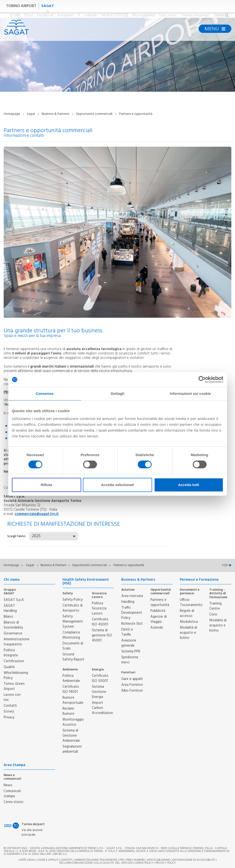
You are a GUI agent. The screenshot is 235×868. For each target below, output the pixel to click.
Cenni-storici (13, 802)
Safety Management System (73, 622)
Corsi (213, 615)
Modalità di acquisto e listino (188, 633)
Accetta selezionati (117, 485)
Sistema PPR (131, 651)
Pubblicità (158, 611)
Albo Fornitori (132, 691)
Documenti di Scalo (73, 646)
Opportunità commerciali (95, 114)
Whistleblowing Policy (16, 675)
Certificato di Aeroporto (73, 608)
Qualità (9, 667)
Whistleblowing (159, 860)
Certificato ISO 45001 (100, 622)
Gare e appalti (132, 679)
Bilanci (8, 617)
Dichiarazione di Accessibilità (194, 860)
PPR (122, 860)
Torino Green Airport (14, 686)
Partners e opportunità (160, 602)
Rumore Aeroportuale (73, 700)
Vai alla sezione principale (32, 833)
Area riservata (132, 596)
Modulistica (189, 622)
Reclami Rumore (68, 711)
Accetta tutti (189, 485)
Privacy (9, 717)
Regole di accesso (187, 613)
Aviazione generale (129, 643)
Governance (13, 633)
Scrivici (9, 712)
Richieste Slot (132, 624)
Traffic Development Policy (132, 613)
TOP (227, 565)
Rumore (139, 860)
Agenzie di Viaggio (159, 619)
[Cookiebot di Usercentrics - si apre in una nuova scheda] (202, 380)
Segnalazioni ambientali (72, 749)
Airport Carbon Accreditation (102, 708)
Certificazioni (14, 661)
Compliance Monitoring (71, 635)
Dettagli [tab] (118, 393)
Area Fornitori (132, 685)
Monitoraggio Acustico (73, 722)
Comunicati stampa (12, 794)
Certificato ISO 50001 (100, 678)
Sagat (31, 114)
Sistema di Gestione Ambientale (71, 736)
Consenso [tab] (45, 393)
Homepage (12, 114)
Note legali (28, 860)
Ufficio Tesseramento (191, 602)
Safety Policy (73, 600)
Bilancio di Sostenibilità (13, 625)
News (8, 785)
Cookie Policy (144, 863)
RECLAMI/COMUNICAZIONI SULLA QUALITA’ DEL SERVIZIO (96, 863)
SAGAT (48, 6)
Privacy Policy (166, 863)
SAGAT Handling (10, 608)
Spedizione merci (130, 660)
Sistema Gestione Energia (99, 692)
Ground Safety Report (73, 657)
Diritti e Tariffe (127, 632)
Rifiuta (47, 485)
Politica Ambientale (71, 678)
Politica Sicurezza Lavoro (99, 608)
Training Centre (215, 606)
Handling (128, 602)
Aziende (157, 628)
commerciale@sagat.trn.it (37, 514)
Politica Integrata (11, 653)
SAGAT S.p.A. (14, 600)
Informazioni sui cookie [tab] (190, 393)
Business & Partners (56, 114)
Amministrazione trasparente (17, 642)
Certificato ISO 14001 (71, 689)
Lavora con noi (12, 697)
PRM (129, 860)
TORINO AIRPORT (21, 6)
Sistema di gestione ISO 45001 (102, 635)
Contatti (10, 706)
